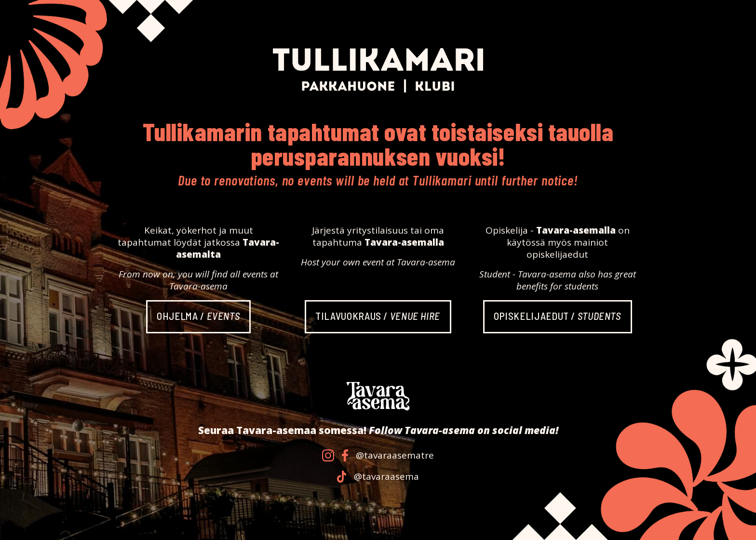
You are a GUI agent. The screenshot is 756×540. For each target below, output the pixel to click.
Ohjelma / (198, 316)
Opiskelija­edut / (557, 316)
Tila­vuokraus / (378, 316)
